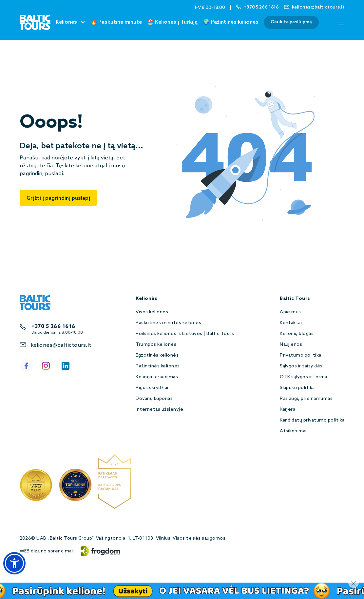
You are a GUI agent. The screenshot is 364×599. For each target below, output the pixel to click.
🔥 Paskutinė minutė (116, 22)
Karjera (287, 410)
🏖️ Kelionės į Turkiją (172, 22)
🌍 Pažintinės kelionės (231, 22)
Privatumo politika (301, 355)
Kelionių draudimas (157, 377)
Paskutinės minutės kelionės (168, 323)
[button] (14, 563)
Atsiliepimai (293, 431)
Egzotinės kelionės (157, 355)
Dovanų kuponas (154, 399)
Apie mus (290, 312)
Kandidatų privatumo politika (312, 420)
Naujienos (291, 345)
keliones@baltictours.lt (61, 345)
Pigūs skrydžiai (152, 388)
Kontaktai (291, 323)
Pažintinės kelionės (158, 366)
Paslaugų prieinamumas (306, 399)
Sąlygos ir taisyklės (301, 366)
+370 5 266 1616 (53, 327)
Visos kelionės (152, 312)
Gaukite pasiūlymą (291, 22)
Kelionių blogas (297, 334)
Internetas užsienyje (159, 410)
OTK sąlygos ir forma (304, 377)
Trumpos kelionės (156, 345)
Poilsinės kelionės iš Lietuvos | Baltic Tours (185, 334)
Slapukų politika (297, 388)
